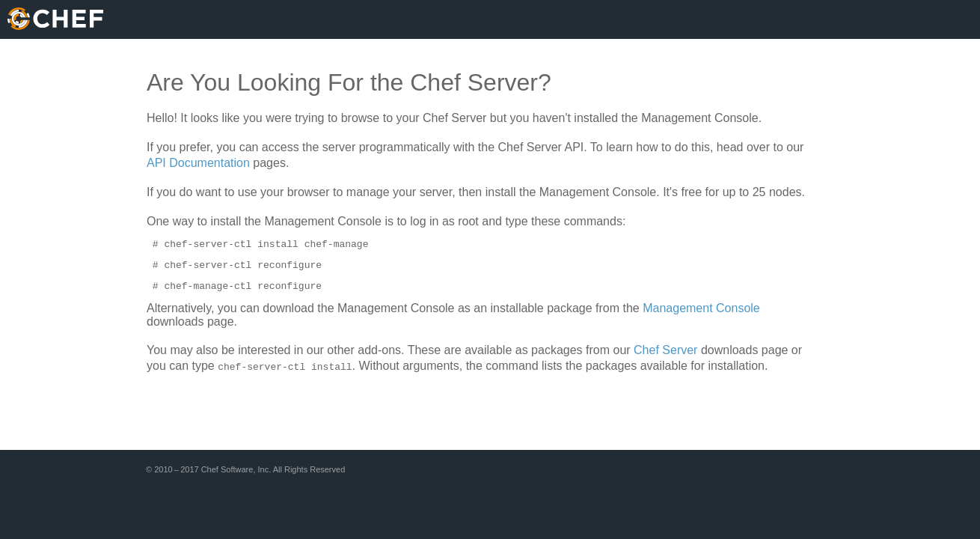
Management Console (701, 315)
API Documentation (198, 163)
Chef (55, 19)
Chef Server (665, 357)
